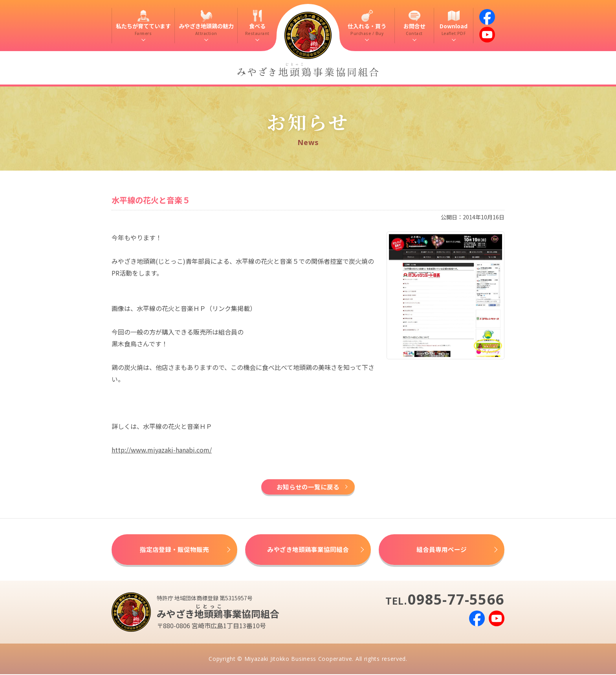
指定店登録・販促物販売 (174, 550)
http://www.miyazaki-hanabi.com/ (162, 450)
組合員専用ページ (442, 550)
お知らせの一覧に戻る (308, 487)
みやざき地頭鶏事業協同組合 (308, 550)
